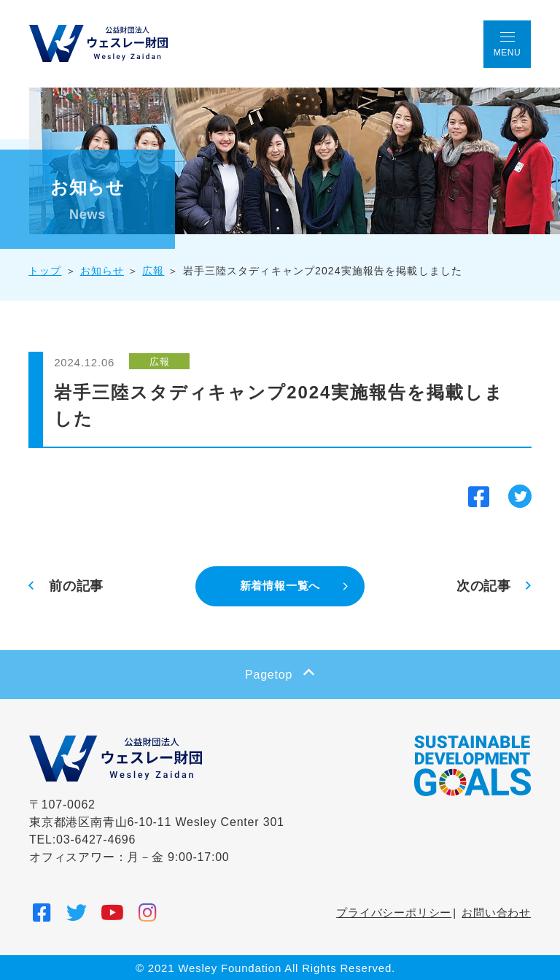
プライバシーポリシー (394, 912)
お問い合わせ (496, 912)
